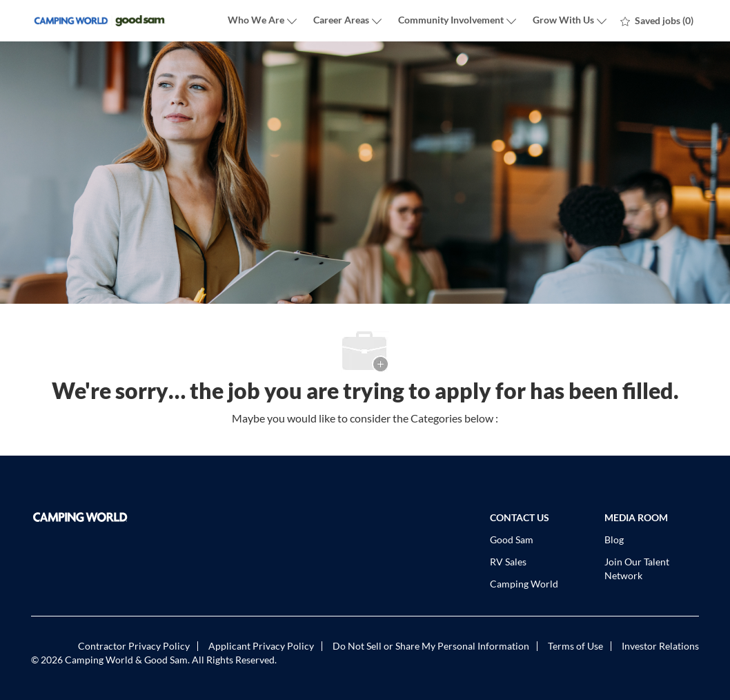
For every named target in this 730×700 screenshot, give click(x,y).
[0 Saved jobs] (657, 21)
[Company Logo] (100, 21)
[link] (137, 517)
